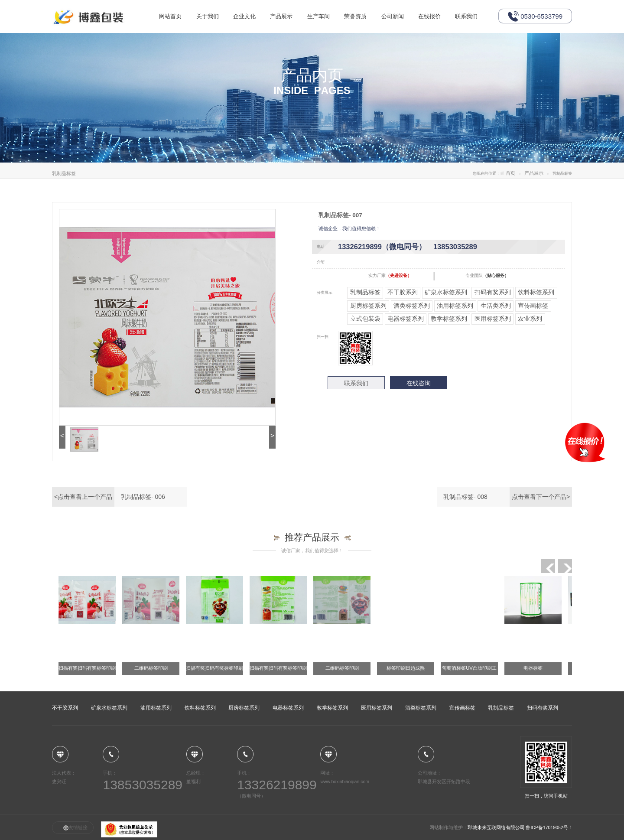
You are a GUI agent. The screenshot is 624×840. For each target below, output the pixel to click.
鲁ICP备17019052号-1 (549, 827)
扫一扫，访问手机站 (546, 767)
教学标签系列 (449, 319)
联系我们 (482, 40)
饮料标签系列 (536, 292)
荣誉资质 (365, 40)
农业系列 (530, 319)
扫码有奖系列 (493, 292)
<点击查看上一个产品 (83, 497)
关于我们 (210, 40)
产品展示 (288, 40)
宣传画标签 (533, 306)
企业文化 (249, 40)
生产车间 (327, 40)
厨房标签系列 (368, 306)
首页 (510, 173)
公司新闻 (404, 40)
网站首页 (171, 40)
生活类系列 (496, 306)
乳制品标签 (365, 292)
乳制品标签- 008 (465, 497)
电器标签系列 (406, 319)
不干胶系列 (403, 292)
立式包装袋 (365, 319)
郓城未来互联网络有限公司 (497, 827)
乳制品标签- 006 (143, 497)
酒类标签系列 (412, 306)
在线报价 (443, 40)
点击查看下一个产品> (541, 497)
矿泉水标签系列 (446, 292)
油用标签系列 (455, 306)
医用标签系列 (493, 319)
